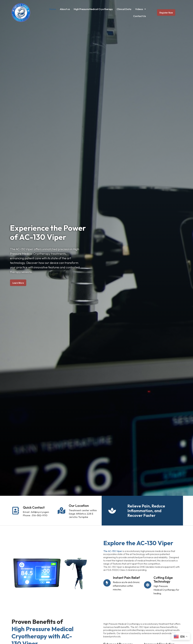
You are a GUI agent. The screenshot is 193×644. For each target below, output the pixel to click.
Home (52, 9)
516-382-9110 (40, 515)
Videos (141, 9)
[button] (141, 9)
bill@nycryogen (40, 512)
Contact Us (140, 16)
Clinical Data (124, 9)
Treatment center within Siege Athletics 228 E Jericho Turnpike (83, 514)
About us (65, 9)
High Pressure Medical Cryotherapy (93, 9)
